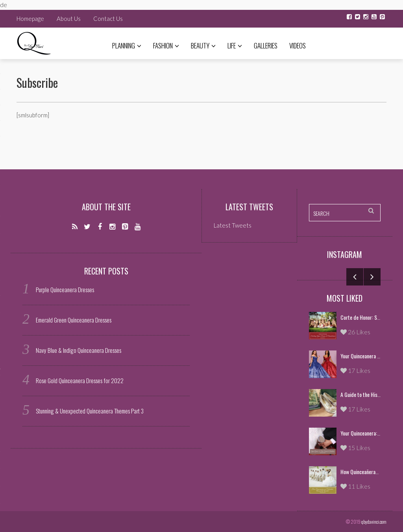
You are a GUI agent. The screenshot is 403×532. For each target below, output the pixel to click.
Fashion (166, 45)
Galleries (266, 45)
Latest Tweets (249, 207)
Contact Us (108, 19)
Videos (298, 45)
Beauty (203, 45)
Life (235, 45)
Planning (127, 45)
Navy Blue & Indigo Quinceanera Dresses (79, 350)
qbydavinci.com (374, 522)
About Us (69, 19)
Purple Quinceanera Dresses (65, 289)
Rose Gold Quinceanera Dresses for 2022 (80, 380)
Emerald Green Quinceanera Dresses (74, 320)
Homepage (30, 19)
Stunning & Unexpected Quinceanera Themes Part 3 (90, 411)
